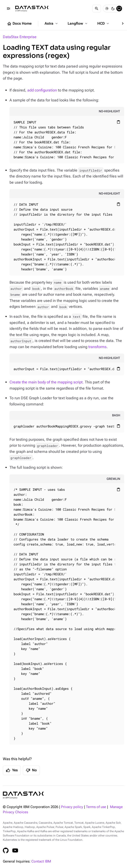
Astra (52, 23)
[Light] (107, 9)
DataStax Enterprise (20, 37)
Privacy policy (72, 807)
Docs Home (19, 24)
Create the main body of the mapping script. (47, 382)
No (31, 770)
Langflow (78, 23)
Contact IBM (41, 861)
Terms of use (96, 807)
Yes (12, 770)
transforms (97, 347)
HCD (104, 23)
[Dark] (113, 9)
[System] (119, 9)
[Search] (97, 9)
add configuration (42, 90)
